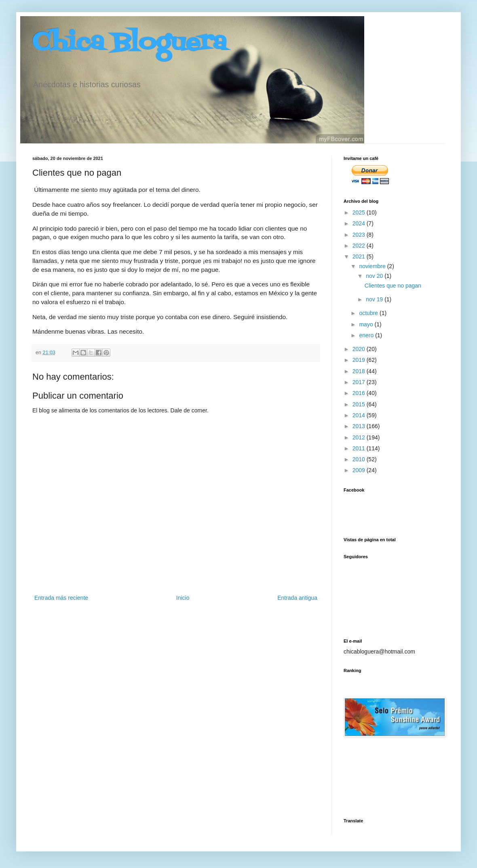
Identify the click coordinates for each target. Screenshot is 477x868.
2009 (360, 470)
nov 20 (375, 276)
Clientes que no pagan (393, 286)
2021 (360, 256)
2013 (360, 426)
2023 (360, 235)
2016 (360, 393)
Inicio (183, 598)
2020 (360, 349)
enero (367, 335)
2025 (360, 212)
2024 (360, 223)
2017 (360, 382)
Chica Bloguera (130, 43)
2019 (360, 360)
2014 (360, 415)
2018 (360, 371)
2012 (360, 437)
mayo (367, 324)
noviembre (373, 266)
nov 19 (375, 299)
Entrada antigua (297, 598)
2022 (360, 246)
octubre (369, 313)
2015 (360, 404)
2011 (360, 448)
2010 (360, 459)
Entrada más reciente (61, 598)
